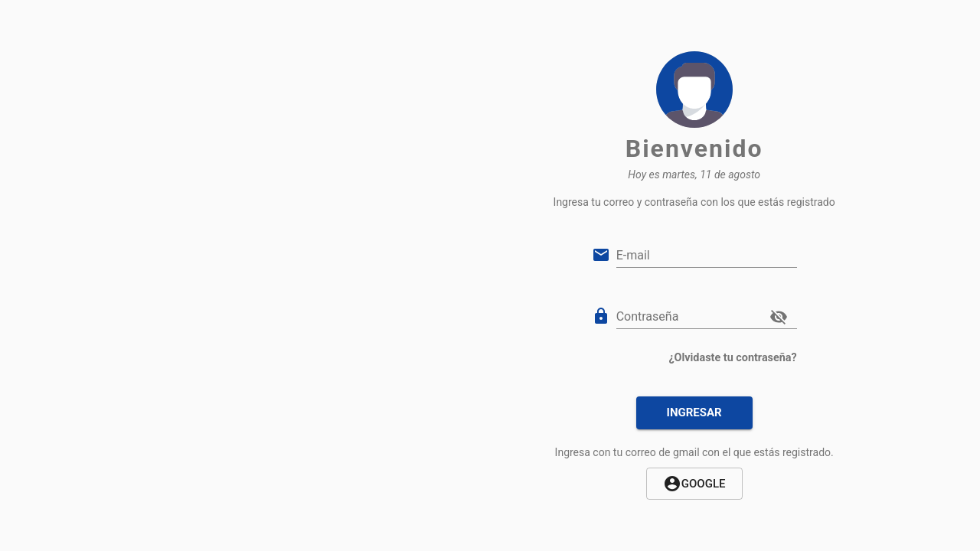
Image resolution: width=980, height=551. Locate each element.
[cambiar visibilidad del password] (779, 317)
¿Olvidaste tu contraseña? (732, 358)
